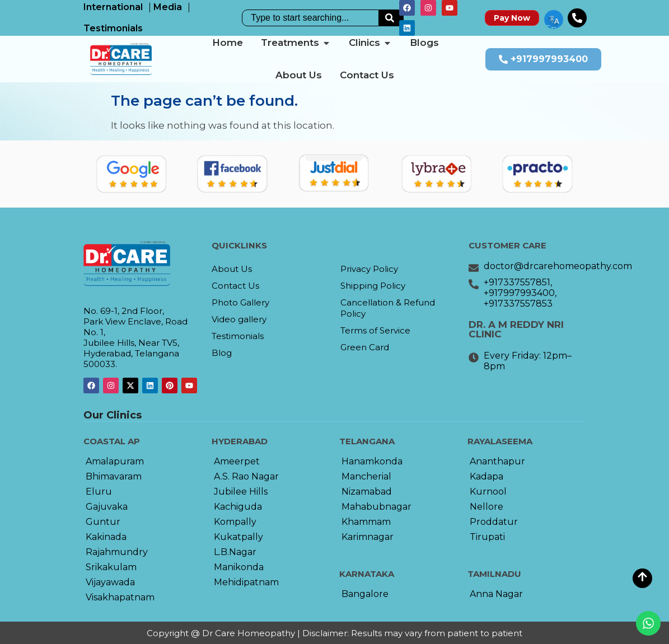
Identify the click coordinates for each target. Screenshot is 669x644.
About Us (232, 269)
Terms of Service (375, 330)
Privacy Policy (369, 269)
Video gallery (239, 319)
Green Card (365, 347)
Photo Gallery (240, 302)
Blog (222, 353)
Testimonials (238, 336)
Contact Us (235, 286)
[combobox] (310, 18)
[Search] (391, 18)
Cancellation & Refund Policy (388, 308)
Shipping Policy (373, 286)
